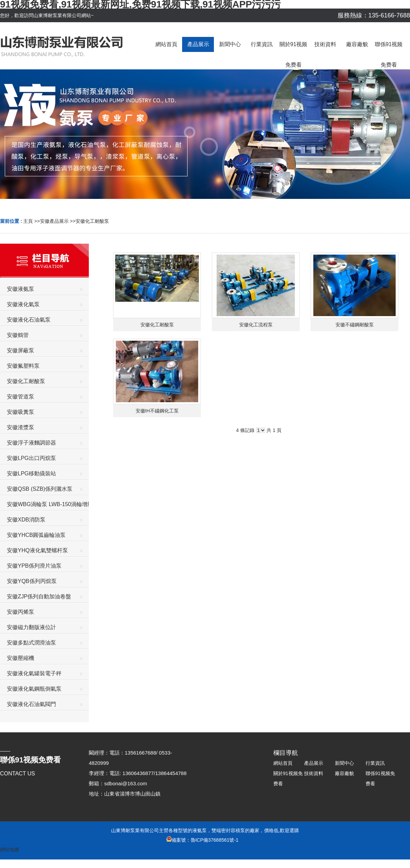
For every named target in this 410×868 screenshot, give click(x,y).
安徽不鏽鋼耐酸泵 (355, 325)
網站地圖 (10, 850)
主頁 (28, 221)
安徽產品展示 (54, 221)
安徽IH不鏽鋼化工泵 (157, 411)
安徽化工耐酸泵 (92, 221)
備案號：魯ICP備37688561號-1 (202, 840)
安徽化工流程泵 (256, 325)
